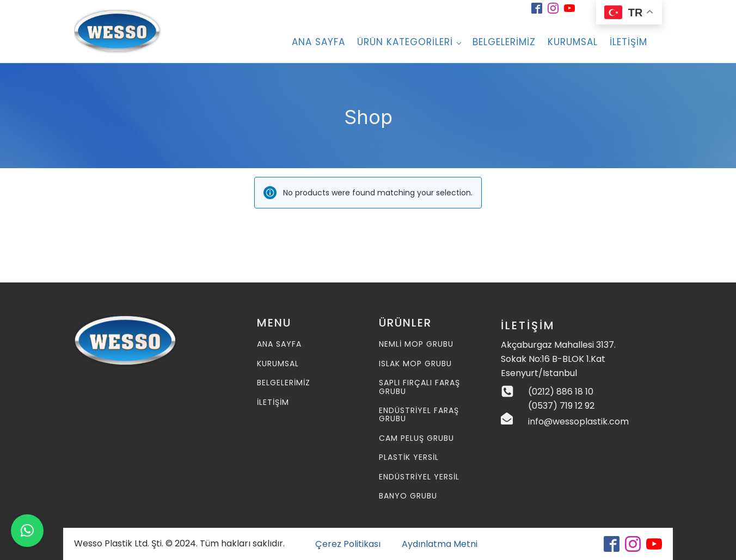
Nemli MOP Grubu (416, 344)
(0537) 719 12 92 (561, 406)
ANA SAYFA (318, 42)
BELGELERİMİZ (504, 42)
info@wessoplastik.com (578, 421)
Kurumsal (573, 42)
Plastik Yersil (409, 457)
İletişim (628, 42)
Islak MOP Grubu (415, 364)
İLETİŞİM (273, 402)
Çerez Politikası (348, 544)
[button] (27, 531)
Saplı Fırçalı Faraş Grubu (419, 387)
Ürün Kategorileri (405, 42)
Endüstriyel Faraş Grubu (419, 415)
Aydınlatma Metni (440, 544)
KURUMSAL (278, 364)
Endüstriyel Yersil (419, 477)
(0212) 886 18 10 (561, 392)
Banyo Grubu (408, 496)
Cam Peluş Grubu (416, 438)
